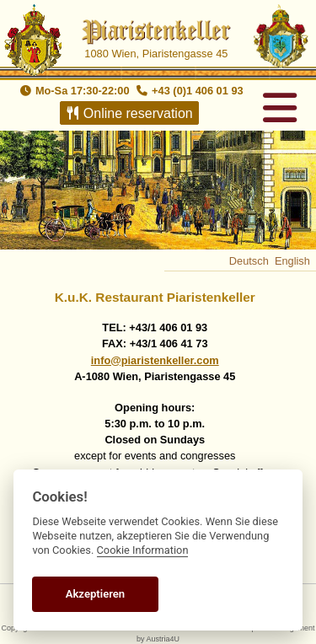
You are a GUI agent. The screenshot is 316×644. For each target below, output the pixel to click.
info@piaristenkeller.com (155, 360)
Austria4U (163, 639)
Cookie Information (143, 550)
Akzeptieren (95, 594)
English (292, 261)
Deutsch (249, 261)
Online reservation (128, 113)
